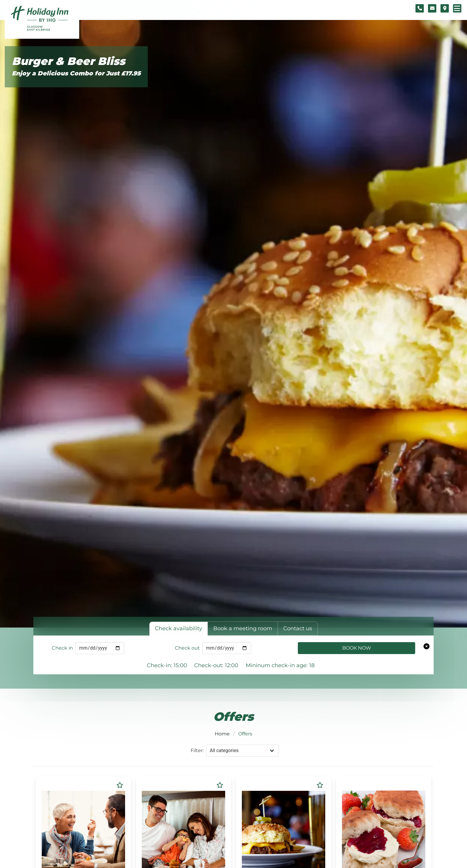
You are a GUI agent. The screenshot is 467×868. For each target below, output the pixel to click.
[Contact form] (432, 8)
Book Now (357, 648)
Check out (187, 648)
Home (222, 734)
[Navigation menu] (457, 8)
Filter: (197, 750)
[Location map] (445, 8)
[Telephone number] (420, 8)
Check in (62, 648)
